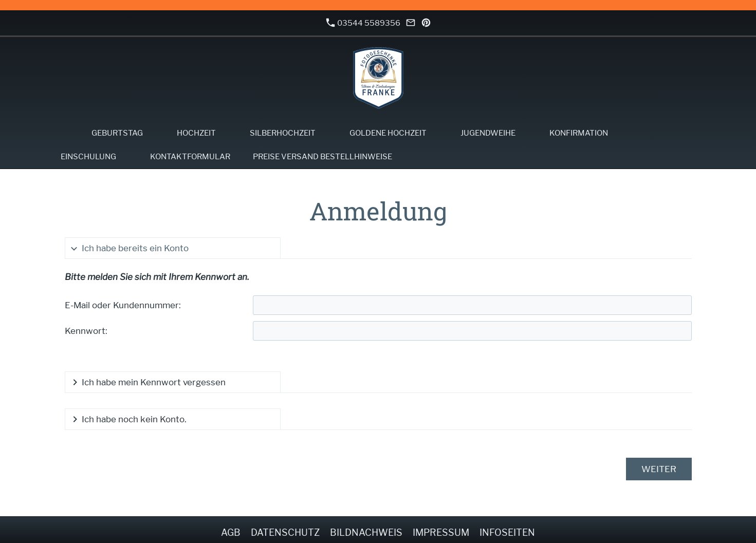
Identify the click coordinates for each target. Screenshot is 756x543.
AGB (231, 532)
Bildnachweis (366, 532)
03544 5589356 (363, 23)
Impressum (441, 532)
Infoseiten (507, 532)
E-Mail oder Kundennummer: (123, 305)
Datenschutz (285, 532)
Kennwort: (86, 331)
